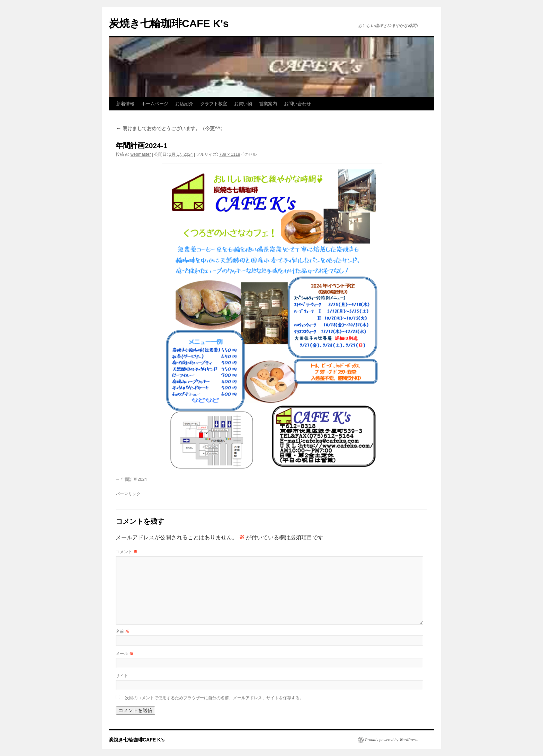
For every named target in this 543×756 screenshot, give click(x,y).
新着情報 (125, 104)
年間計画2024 (134, 479)
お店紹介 (184, 104)
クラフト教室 (214, 104)
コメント (127, 552)
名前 (122, 631)
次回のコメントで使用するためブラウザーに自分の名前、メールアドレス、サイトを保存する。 (214, 698)
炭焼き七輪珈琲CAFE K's (169, 23)
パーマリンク (128, 494)
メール (124, 654)
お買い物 (243, 104)
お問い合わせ (297, 104)
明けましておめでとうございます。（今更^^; (169, 128)
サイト (122, 676)
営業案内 (268, 104)
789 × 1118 (230, 154)
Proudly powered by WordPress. (392, 740)
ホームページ (155, 104)
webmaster (141, 154)
